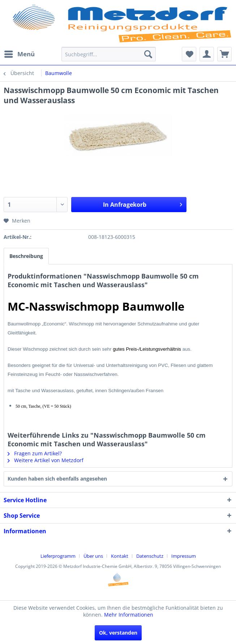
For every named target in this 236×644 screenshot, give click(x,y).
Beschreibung (26, 256)
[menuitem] (19, 54)
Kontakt (120, 556)
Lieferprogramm (58, 556)
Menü (20, 53)
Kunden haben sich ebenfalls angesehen (57, 479)
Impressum (184, 556)
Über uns (93, 556)
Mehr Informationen (129, 615)
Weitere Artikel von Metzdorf (46, 460)
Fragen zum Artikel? (35, 453)
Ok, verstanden (118, 633)
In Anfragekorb (143, 204)
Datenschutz (150, 556)
